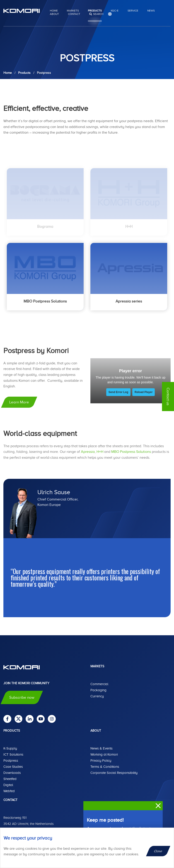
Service (133, 11)
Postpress (11, 761)
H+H (100, 452)
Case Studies (13, 767)
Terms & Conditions (105, 767)
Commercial (99, 684)
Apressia (88, 452)
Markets (73, 11)
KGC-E (115, 11)
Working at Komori (104, 754)
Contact (74, 14)
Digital (8, 785)
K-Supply (10, 748)
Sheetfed (10, 779)
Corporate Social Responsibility (114, 773)
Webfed (9, 791)
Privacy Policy (101, 761)
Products (95, 11)
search (98, 14)
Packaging (98, 690)
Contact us (168, 397)
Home (54, 11)
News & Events (101, 748)
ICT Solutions (13, 754)
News (151, 11)
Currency (97, 696)
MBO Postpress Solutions (131, 452)
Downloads (12, 773)
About (54, 14)
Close (158, 851)
